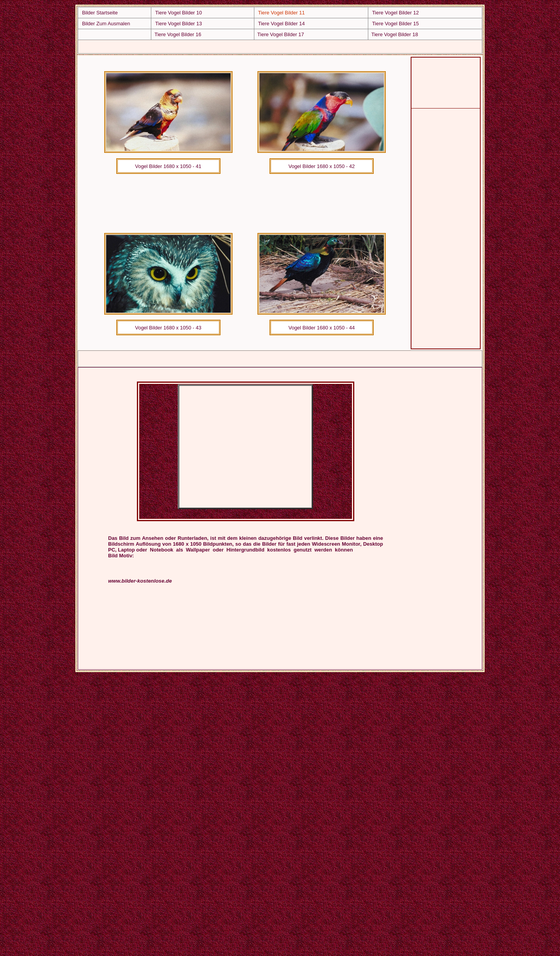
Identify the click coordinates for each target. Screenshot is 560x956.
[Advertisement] (244, 46)
